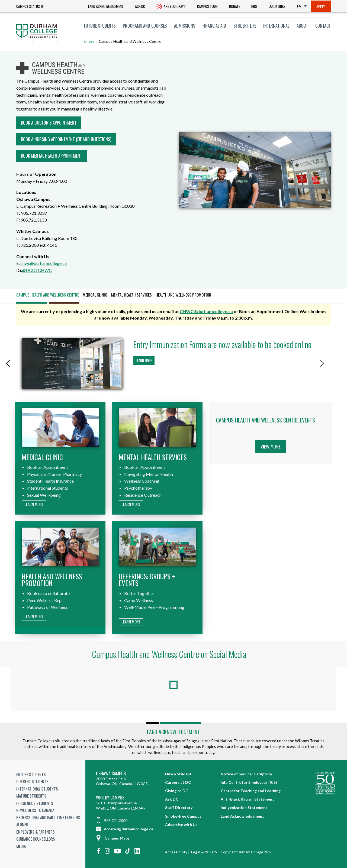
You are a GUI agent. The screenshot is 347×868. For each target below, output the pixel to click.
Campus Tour (207, 6)
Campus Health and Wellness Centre (48, 295)
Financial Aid (214, 26)
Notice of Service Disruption (246, 774)
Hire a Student (178, 774)
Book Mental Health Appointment (52, 156)
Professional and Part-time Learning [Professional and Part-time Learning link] (48, 817)
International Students (37, 789)
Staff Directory (179, 807)
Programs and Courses (145, 26)
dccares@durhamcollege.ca (125, 829)
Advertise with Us (181, 825)
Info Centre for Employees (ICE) (249, 782)
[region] (173, 363)
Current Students (32, 781)
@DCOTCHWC (37, 270)
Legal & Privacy (204, 852)
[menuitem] (106, 6)
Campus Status (28, 6)
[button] (8, 363)
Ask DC (140, 6)
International (276, 26)
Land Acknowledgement (106, 6)
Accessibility (176, 852)
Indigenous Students (35, 803)
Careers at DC (178, 782)
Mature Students (31, 796)
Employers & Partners (36, 832)
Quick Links (277, 6)
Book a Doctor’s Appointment (49, 123)
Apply (321, 6)
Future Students (100, 26)
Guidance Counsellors (36, 839)
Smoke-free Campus (183, 816)
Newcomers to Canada (35, 810)
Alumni (22, 824)
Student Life (245, 26)
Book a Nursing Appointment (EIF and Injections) (66, 139)
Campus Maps (113, 838)
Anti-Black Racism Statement (247, 799)
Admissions (185, 26)
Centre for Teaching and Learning (251, 791)
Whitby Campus (110, 798)
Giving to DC (177, 791)
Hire (254, 6)
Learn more (144, 361)
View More (271, 446)
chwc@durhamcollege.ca (44, 263)
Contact (323, 26)
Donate (234, 6)
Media (21, 846)
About (302, 26)
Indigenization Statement (244, 807)
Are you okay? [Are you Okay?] (171, 7)
